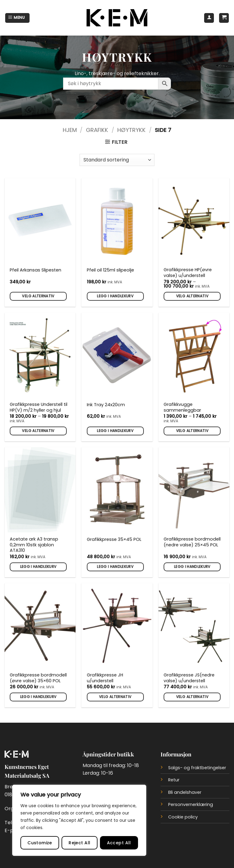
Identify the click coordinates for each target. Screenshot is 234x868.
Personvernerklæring (191, 804)
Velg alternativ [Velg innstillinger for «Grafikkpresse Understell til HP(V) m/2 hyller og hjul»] (38, 431)
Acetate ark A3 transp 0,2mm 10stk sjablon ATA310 (34, 545)
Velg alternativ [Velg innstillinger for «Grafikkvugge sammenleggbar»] (192, 431)
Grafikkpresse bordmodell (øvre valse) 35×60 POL (38, 678)
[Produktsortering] (117, 160)
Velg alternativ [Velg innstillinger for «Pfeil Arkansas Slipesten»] (38, 296)
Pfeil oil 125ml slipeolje (110, 270)
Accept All (119, 843)
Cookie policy (183, 817)
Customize (40, 843)
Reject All (79, 843)
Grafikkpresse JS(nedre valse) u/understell (189, 678)
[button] (17, 18)
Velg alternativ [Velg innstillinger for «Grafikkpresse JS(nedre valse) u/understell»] (192, 697)
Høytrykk (131, 130)
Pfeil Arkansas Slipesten (35, 270)
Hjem (70, 130)
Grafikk (97, 130)
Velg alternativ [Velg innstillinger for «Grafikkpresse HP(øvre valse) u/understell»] (192, 296)
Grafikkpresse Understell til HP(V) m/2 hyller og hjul (39, 407)
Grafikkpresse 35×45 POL (114, 539)
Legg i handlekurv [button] (115, 296)
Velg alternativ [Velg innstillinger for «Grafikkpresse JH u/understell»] (115, 697)
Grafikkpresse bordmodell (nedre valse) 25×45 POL (192, 542)
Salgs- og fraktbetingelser (197, 768)
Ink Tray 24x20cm (106, 405)
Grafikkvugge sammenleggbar (182, 407)
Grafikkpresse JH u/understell (105, 678)
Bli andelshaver (185, 792)
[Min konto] (209, 18)
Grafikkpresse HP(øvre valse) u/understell (188, 273)
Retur (174, 780)
